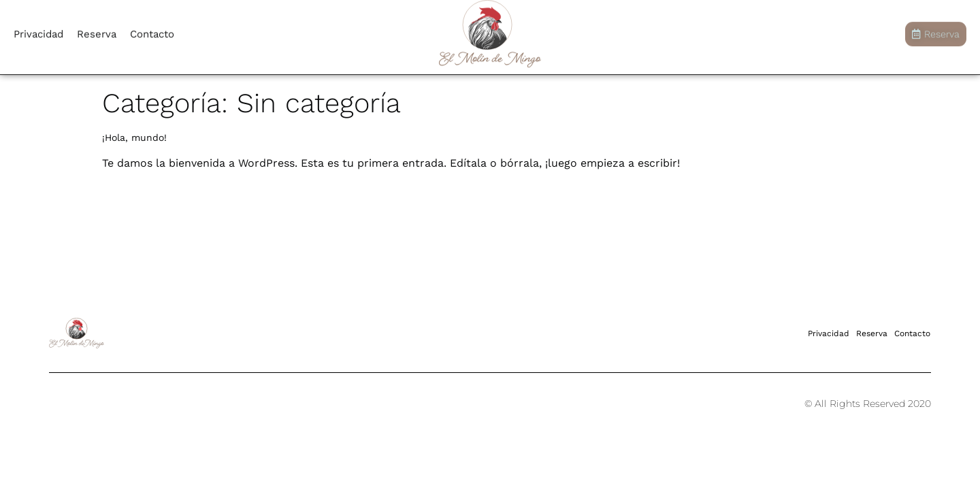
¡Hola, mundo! (134, 137)
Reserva (97, 31)
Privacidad (38, 31)
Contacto (152, 31)
